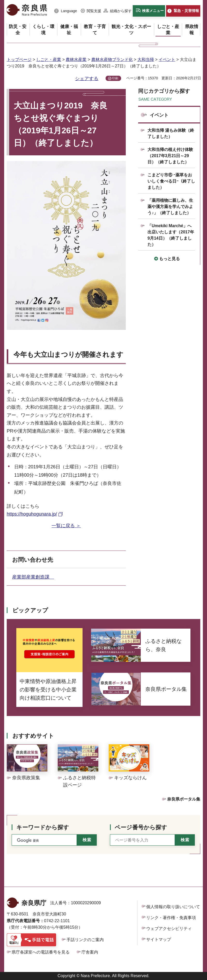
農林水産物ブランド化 (112, 60)
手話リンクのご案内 (85, 940)
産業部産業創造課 (33, 577)
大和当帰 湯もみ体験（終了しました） (171, 133)
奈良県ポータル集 (184, 799)
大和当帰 (146, 60)
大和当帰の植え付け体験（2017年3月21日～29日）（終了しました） (170, 156)
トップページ (19, 60)
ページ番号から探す (141, 827)
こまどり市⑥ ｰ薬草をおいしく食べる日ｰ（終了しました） (171, 181)
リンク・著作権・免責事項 (171, 918)
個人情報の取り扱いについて (173, 907)
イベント (167, 60)
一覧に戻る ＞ (66, 526)
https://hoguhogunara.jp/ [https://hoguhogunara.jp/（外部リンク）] (32, 514)
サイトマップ (159, 939)
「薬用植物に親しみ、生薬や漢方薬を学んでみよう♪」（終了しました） (170, 207)
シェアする (87, 79)
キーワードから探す (43, 827)
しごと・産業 (49, 60)
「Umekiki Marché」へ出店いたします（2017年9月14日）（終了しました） (171, 235)
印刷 (115, 78)
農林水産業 (76, 60)
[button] (66, 11)
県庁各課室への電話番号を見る (41, 952)
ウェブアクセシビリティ (169, 929)
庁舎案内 (90, 952)
